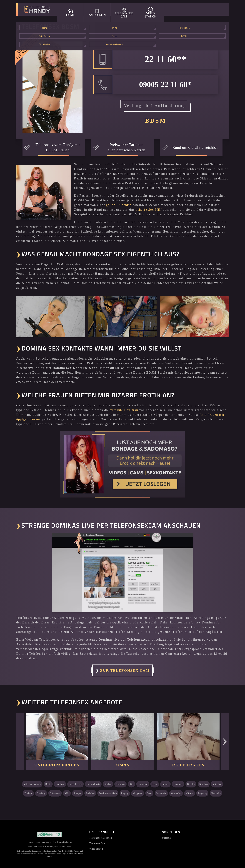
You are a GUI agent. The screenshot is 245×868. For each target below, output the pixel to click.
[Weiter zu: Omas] (123, 736)
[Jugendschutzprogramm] (50, 835)
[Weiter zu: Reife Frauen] (188, 736)
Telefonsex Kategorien (101, 838)
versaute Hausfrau (124, 410)
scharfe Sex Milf (149, 210)
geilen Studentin (119, 205)
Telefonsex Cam (97, 843)
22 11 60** (165, 59)
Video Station (96, 849)
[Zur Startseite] (37, 9)
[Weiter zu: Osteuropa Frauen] (57, 736)
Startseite (167, 838)
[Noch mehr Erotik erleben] (122, 464)
